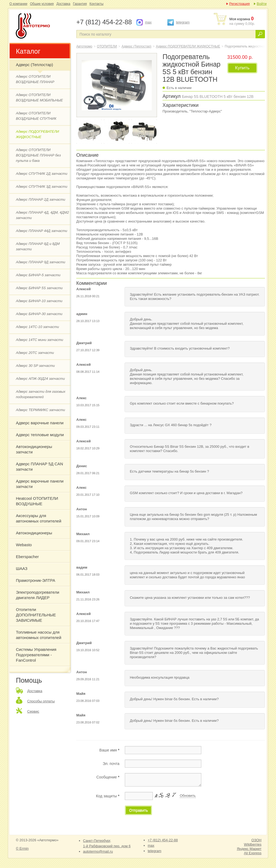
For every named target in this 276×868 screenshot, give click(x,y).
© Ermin (22, 848)
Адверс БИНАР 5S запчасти (39, 288)
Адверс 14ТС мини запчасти (39, 340)
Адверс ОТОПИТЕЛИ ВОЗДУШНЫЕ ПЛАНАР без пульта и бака (38, 155)
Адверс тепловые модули (40, 435)
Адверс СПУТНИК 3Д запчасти (42, 187)
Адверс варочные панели (40, 423)
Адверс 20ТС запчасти (35, 353)
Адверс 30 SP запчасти (35, 366)
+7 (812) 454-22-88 (163, 840)
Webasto (24, 545)
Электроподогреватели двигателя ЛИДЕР (38, 595)
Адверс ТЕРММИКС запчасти (40, 410)
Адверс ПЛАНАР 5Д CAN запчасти (39, 467)
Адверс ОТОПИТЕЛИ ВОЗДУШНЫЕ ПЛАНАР (35, 79)
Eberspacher (27, 557)
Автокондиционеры (34, 533)
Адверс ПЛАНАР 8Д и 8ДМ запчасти (38, 246)
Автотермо (84, 46)
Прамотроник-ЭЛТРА (36, 580)
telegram (183, 22)
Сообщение (108, 777)
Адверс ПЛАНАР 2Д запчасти (41, 199)
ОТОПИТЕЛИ (107, 46)
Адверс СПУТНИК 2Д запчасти (42, 174)
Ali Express (253, 853)
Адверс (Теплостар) (34, 65)
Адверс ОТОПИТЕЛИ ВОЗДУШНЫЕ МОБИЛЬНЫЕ (39, 98)
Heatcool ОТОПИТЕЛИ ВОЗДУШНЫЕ (37, 501)
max (148, 22)
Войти (262, 4)
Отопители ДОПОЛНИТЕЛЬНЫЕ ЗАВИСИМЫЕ (36, 615)
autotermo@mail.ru (98, 851)
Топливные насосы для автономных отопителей (39, 635)
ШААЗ (22, 568)
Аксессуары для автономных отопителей (39, 518)
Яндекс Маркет (249, 849)
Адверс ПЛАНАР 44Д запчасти (42, 231)
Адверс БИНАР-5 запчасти (38, 275)
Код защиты (108, 796)
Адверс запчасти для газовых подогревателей (41, 394)
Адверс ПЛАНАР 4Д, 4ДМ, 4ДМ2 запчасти (42, 215)
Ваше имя (109, 750)
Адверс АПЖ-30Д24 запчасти (40, 379)
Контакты (96, 4)
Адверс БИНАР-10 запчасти (39, 301)
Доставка (63, 4)
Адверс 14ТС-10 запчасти (37, 327)
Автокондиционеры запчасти (34, 449)
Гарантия (80, 4)
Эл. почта (111, 764)
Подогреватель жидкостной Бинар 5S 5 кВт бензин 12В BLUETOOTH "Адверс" (42, 26)
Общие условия (42, 4)
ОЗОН (256, 840)
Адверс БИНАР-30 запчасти (39, 314)
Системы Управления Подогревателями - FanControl (36, 655)
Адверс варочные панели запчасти (40, 484)
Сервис (33, 711)
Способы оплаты (41, 701)
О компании (18, 4)
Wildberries (253, 844)
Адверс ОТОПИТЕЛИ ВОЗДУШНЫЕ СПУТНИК (36, 116)
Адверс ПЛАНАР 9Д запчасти (41, 262)
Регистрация (240, 4)
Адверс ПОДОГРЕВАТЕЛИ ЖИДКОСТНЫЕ (37, 134)
